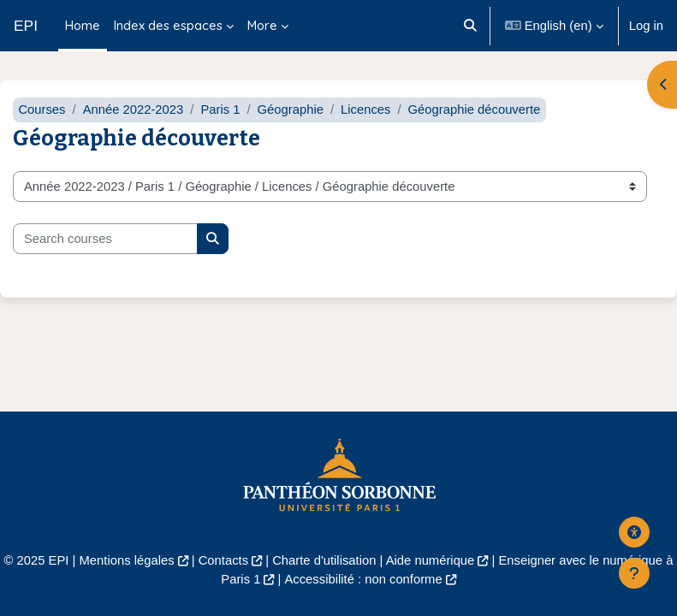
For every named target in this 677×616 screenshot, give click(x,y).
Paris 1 (220, 110)
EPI (26, 26)
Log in (646, 26)
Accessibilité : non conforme (363, 579)
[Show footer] (634, 573)
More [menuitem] (262, 25)
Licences (365, 110)
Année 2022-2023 (134, 110)
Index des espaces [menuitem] (168, 25)
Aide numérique (431, 560)
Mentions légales (127, 560)
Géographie (291, 110)
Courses (42, 110)
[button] (471, 26)
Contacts (223, 560)
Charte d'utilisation (324, 560)
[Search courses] (105, 239)
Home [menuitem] (83, 25)
